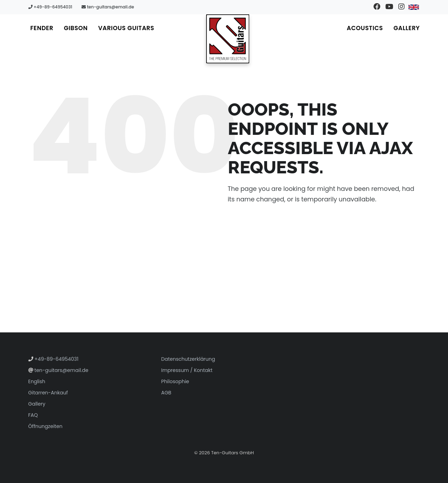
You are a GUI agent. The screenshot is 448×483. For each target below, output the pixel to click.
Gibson (76, 28)
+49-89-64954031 (50, 7)
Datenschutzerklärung (188, 359)
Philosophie (175, 381)
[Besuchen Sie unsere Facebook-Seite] (377, 7)
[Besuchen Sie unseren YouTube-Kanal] (389, 7)
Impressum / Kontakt (187, 370)
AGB (166, 393)
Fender (42, 28)
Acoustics (365, 28)
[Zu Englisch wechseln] (414, 7)
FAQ (33, 415)
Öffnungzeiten (45, 426)
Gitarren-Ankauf (48, 393)
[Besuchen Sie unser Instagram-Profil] (401, 7)
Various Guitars (126, 28)
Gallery (407, 28)
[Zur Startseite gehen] (228, 39)
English (37, 381)
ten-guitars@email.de (108, 7)
